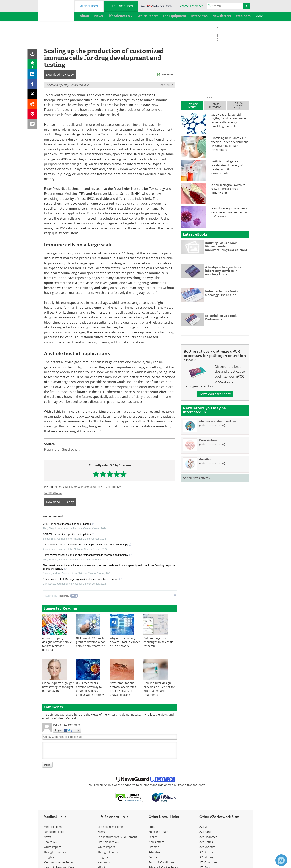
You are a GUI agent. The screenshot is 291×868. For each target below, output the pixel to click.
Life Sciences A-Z (109, 842)
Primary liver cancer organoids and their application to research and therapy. (87, 555)
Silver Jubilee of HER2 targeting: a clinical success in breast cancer (82, 580)
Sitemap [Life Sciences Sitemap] (154, 847)
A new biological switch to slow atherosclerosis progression (228, 189)
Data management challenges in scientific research (158, 642)
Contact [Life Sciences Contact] (154, 857)
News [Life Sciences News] (101, 832)
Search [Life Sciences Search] (153, 837)
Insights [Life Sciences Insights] (103, 857)
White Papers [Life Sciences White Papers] (106, 847)
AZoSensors (207, 852)
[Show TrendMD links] (175, 595)
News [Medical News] (47, 837)
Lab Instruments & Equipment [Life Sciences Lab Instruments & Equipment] (117, 837)
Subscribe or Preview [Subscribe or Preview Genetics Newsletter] (212, 463)
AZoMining (206, 857)
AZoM (203, 827)
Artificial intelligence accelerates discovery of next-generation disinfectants (227, 167)
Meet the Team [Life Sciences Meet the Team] (158, 832)
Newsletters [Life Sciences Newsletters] (156, 842)
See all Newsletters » (197, 478)
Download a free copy (215, 394)
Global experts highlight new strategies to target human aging (58, 687)
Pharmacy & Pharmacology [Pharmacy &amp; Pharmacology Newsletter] (218, 421)
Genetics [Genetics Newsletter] (205, 459)
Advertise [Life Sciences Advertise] (155, 852)
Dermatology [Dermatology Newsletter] (208, 440)
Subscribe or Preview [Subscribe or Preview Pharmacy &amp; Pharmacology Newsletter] (212, 425)
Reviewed (168, 74)
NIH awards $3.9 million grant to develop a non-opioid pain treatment (92, 642)
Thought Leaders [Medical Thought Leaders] (55, 852)
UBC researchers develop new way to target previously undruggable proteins (90, 689)
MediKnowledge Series (59, 862)
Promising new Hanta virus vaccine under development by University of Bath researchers (230, 144)
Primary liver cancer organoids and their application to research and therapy (87, 545)
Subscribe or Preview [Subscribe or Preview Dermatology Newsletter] (212, 444)
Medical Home (89, 6)
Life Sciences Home (121, 6)
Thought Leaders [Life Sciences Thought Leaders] (109, 852)
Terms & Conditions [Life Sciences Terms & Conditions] (161, 862)
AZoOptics (206, 842)
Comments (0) (53, 493)
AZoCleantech (208, 837)
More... (242, 16)
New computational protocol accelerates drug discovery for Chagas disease (123, 689)
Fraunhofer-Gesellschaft (62, 449)
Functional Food (54, 832)
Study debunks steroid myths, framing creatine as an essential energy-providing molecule (229, 120)
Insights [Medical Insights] (49, 857)
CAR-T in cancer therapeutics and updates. (69, 524)
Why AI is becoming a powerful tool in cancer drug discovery (125, 642)
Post (47, 765)
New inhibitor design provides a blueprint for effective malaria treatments (159, 689)
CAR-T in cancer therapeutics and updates (68, 535)
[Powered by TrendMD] (61, 596)
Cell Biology (113, 487)
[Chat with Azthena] (281, 860)
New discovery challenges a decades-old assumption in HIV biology (229, 212)
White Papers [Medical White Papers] (52, 847)
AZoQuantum (208, 862)
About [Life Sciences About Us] (152, 827)
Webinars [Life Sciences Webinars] (104, 862)
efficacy (88, 288)
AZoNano (205, 832)
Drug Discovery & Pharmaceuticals (80, 487)
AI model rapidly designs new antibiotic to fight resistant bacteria (57, 644)
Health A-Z (51, 842)
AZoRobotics (207, 847)
